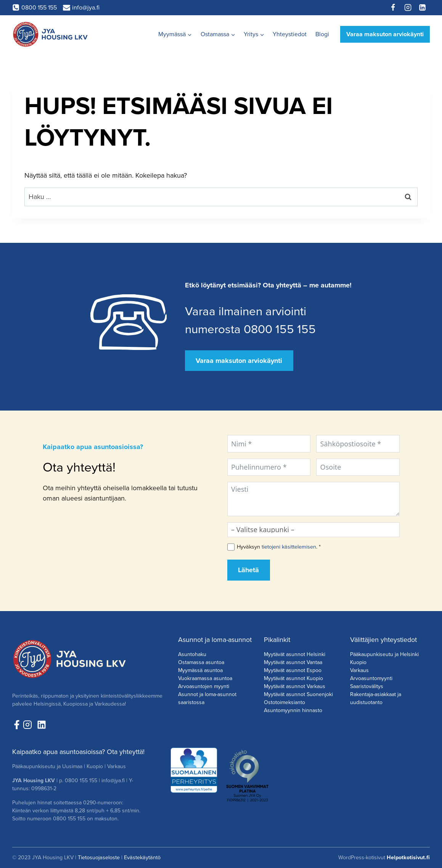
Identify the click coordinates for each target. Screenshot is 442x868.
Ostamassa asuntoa (201, 662)
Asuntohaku (192, 654)
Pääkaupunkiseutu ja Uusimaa (47, 766)
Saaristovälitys (367, 686)
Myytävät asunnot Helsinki (295, 654)
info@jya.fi (113, 781)
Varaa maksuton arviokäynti (385, 34)
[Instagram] (408, 8)
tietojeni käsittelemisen (289, 547)
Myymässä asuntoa (200, 670)
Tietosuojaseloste (99, 857)
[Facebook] (393, 8)
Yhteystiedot (290, 34)
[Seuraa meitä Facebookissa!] (17, 725)
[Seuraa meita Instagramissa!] (29, 725)
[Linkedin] (423, 8)
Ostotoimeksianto (284, 702)
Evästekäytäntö (142, 857)
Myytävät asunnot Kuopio (293, 678)
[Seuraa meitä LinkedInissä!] (42, 725)
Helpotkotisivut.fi (408, 857)
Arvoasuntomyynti (371, 678)
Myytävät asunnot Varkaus (295, 686)
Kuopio (358, 662)
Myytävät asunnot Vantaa (293, 662)
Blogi (322, 34)
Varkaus (359, 670)
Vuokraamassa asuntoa (205, 678)
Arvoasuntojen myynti (204, 686)
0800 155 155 (81, 781)
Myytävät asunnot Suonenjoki (298, 694)
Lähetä (248, 570)
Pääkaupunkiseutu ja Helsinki (384, 654)
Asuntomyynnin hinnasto (293, 710)
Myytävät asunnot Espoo (293, 670)
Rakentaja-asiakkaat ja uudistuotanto (376, 698)
